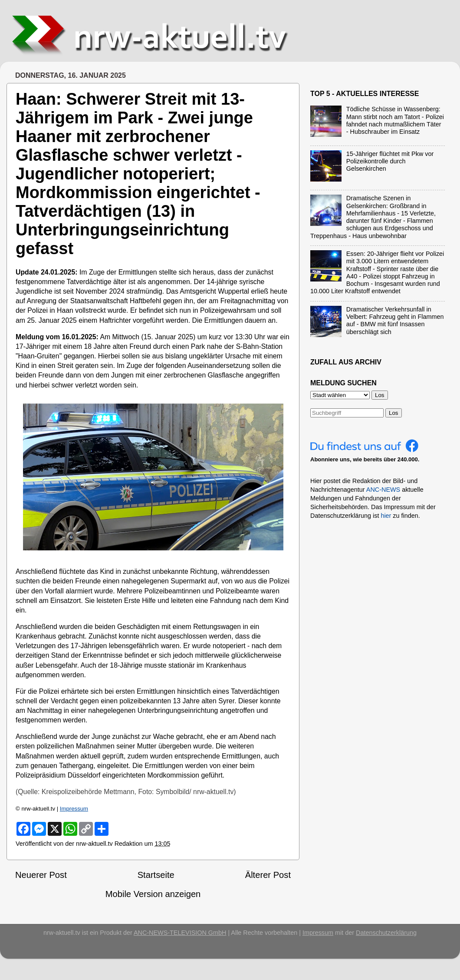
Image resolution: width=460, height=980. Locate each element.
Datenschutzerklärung (386, 933)
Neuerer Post (41, 875)
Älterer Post (268, 875)
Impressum (74, 809)
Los (394, 413)
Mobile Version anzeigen (153, 894)
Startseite (156, 875)
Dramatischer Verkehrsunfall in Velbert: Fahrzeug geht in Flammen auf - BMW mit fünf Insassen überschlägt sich (395, 321)
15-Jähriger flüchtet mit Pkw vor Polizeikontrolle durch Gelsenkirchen (390, 161)
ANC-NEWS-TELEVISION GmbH (180, 933)
